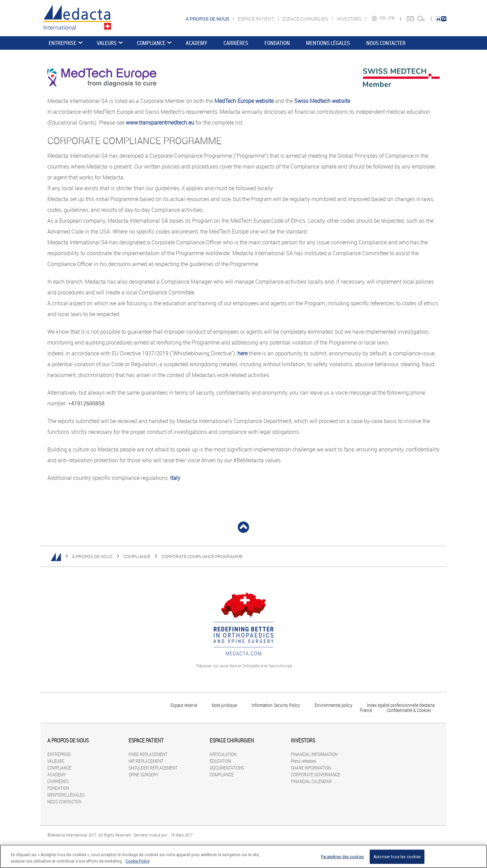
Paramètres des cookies (342, 857)
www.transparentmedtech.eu (160, 123)
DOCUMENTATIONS (227, 768)
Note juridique (224, 705)
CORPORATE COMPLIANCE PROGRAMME (202, 556)
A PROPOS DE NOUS (92, 556)
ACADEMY (196, 43)
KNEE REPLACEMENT (148, 754)
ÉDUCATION (220, 761)
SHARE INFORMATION (311, 768)
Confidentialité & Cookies (409, 710)
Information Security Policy (276, 705)
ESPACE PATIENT (256, 19)
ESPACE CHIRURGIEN (306, 19)
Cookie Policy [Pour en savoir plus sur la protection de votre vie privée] (137, 861)
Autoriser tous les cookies (397, 857)
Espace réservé (184, 705)
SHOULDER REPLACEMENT (153, 768)
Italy (175, 478)
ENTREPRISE (63, 43)
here (242, 353)
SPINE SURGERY (143, 774)
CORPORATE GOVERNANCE (316, 774)
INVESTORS (350, 19)
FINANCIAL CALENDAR (311, 781)
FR (392, 18)
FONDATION (277, 43)
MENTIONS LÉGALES (328, 43)
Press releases (304, 761)
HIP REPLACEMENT (146, 761)
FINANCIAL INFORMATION (314, 754)
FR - (384, 18)
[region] (243, 856)
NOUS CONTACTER (386, 43)
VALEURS (107, 43)
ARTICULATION (223, 754)
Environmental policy (333, 705)
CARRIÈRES (236, 43)
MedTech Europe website (244, 101)
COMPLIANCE (151, 43)
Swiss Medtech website (322, 101)
